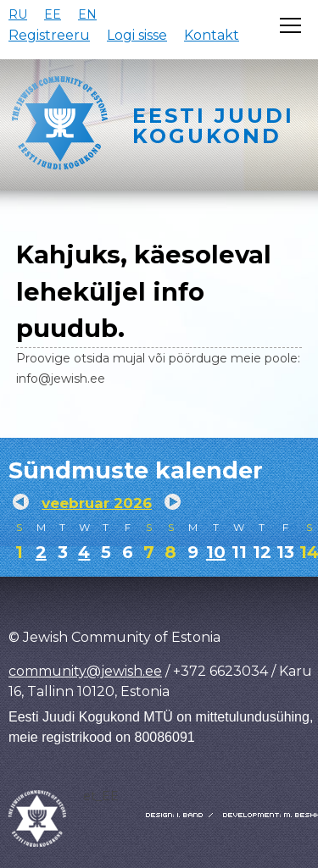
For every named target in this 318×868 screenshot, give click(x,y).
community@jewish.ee (85, 671)
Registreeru (49, 35)
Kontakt (212, 35)
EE (53, 14)
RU (18, 14)
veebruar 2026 (97, 503)
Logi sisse (137, 35)
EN (87, 14)
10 (216, 552)
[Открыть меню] (290, 25)
